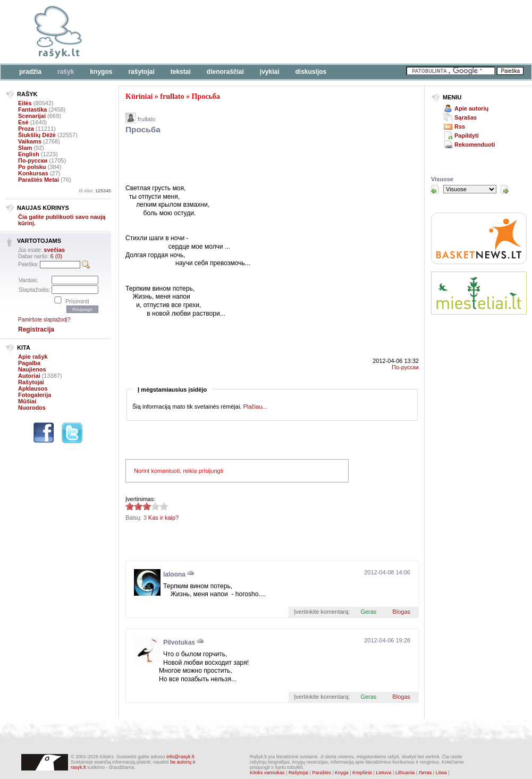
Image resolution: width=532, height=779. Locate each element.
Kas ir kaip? (163, 518)
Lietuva (383, 773)
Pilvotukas (179, 642)
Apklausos (33, 388)
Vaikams (30, 141)
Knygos (101, 72)
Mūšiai (27, 401)
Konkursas (33, 173)
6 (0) (57, 256)
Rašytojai (141, 72)
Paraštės (322, 773)
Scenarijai (32, 116)
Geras (368, 612)
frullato (172, 96)
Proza (26, 129)
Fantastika (32, 109)
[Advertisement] (250, 161)
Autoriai (29, 376)
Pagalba (29, 363)
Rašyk (66, 72)
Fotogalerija (35, 395)
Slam (25, 148)
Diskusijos (311, 72)
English (29, 154)
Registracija (36, 329)
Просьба (205, 96)
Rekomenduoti (475, 145)
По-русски (33, 160)
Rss (460, 126)
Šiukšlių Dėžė (37, 135)
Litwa (441, 773)
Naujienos (32, 369)
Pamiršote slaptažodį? (44, 320)
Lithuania (405, 773)
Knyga (342, 773)
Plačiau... (255, 407)
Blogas (401, 612)
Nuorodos (32, 408)
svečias (54, 250)
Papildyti (467, 136)
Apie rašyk (33, 357)
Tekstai (181, 72)
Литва (425, 773)
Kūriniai (139, 96)
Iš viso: (95, 191)
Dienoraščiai (225, 72)
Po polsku (32, 167)
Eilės (25, 103)
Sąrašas (466, 117)
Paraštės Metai (39, 180)
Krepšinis (362, 773)
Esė (23, 122)
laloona (174, 574)
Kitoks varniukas (267, 773)
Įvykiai (270, 72)
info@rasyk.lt (180, 757)
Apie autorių (471, 108)
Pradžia (30, 72)
